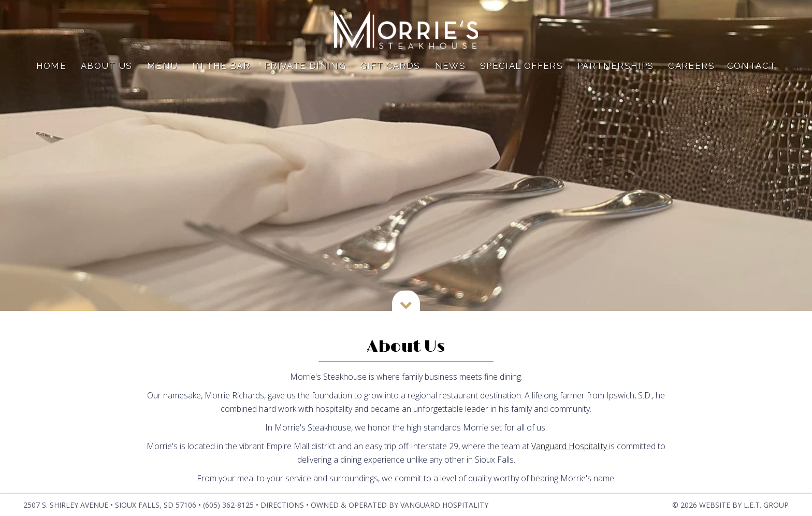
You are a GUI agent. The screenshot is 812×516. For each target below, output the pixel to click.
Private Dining (305, 70)
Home (51, 70)
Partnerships (615, 70)
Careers (691, 70)
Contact (752, 70)
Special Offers (521, 70)
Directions (282, 505)
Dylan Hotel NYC (406, 33)
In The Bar (221, 70)
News (450, 70)
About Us (107, 70)
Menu (162, 70)
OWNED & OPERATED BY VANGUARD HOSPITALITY (400, 505)
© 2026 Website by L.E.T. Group (730, 505)
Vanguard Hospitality (570, 446)
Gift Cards (390, 70)
